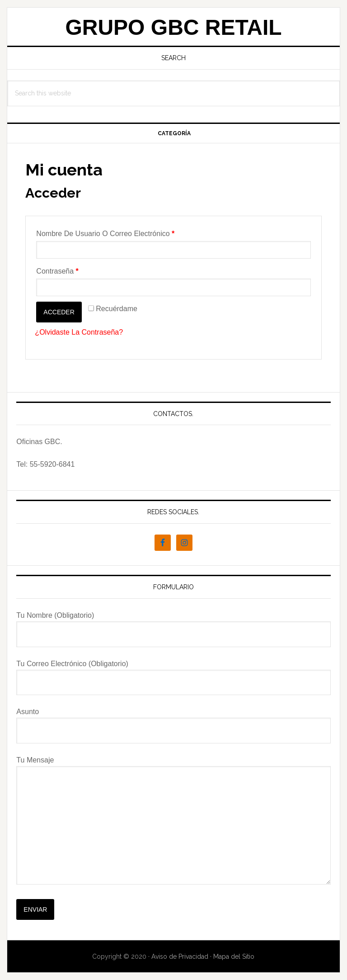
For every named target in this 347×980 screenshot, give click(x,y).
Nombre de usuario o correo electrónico (105, 234)
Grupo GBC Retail (173, 27)
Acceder (59, 312)
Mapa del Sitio (234, 956)
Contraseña (57, 271)
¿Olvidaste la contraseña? (79, 332)
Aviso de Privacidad (180, 956)
